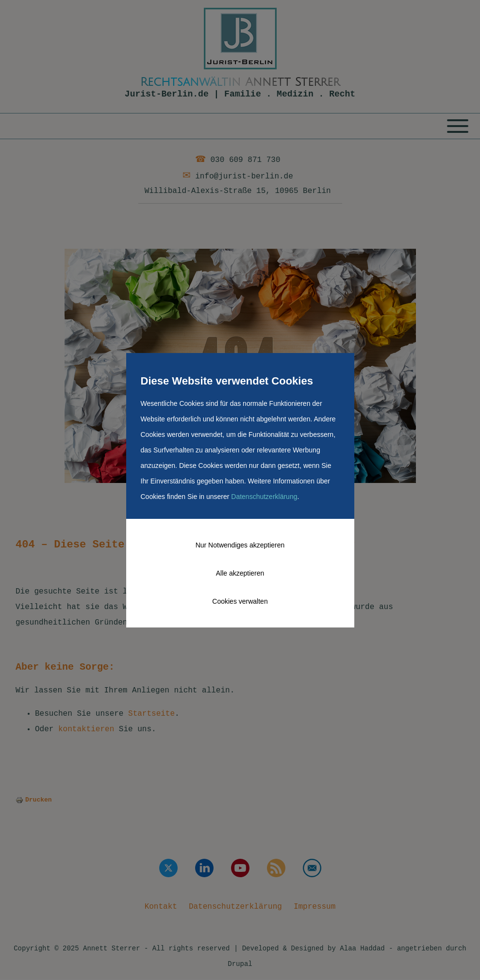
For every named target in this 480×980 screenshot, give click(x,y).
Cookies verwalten (240, 601)
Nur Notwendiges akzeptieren (240, 545)
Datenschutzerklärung (264, 497)
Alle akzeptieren (240, 573)
